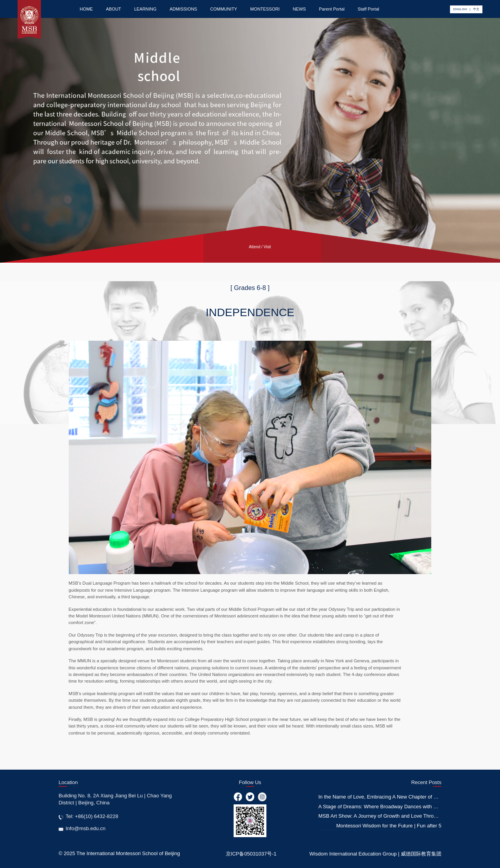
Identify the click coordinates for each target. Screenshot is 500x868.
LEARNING (145, 9)
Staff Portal (368, 9)
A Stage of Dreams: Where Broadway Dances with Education (387, 807)
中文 (476, 9)
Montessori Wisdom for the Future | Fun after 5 (389, 826)
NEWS (299, 9)
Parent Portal (332, 9)
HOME (86, 9)
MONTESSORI (265, 9)
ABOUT (113, 9)
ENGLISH (460, 9)
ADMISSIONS (183, 9)
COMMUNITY (224, 9)
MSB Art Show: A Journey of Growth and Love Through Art (384, 816)
